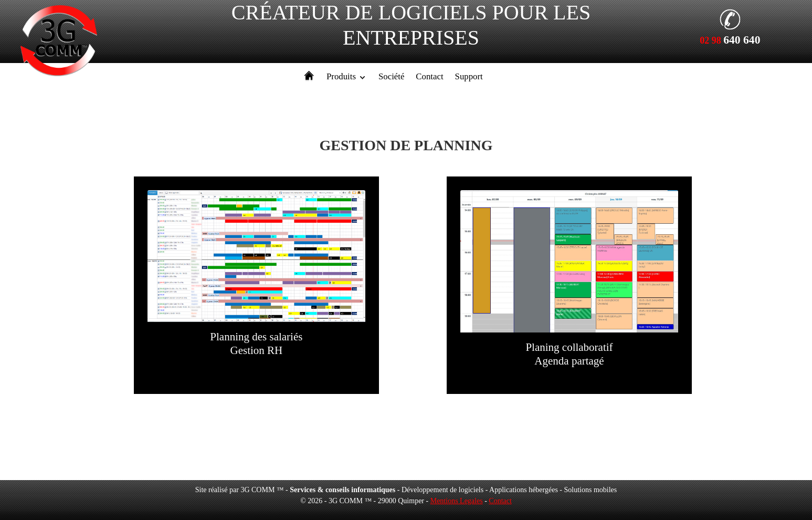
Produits (341, 76)
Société (391, 76)
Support (469, 76)
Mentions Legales (457, 501)
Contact (429, 76)
